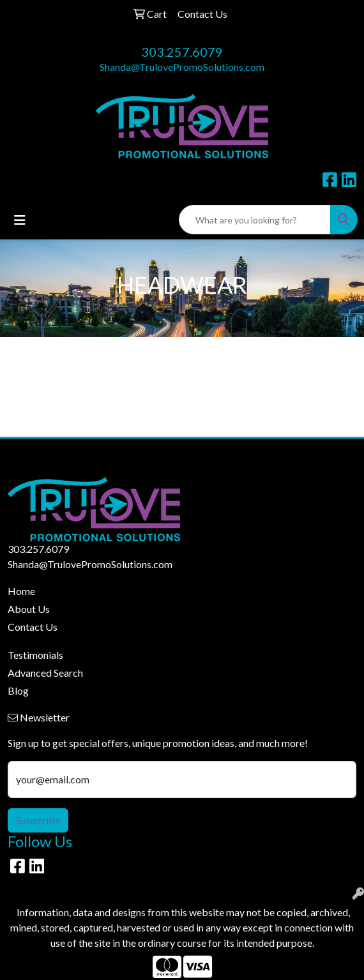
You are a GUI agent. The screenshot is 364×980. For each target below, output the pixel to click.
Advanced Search (45, 673)
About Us (29, 609)
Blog (18, 690)
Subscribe (38, 820)
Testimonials (35, 655)
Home (21, 591)
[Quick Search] (255, 220)
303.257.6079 (182, 52)
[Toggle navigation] (20, 220)
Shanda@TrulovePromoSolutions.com (182, 67)
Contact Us (33, 627)
